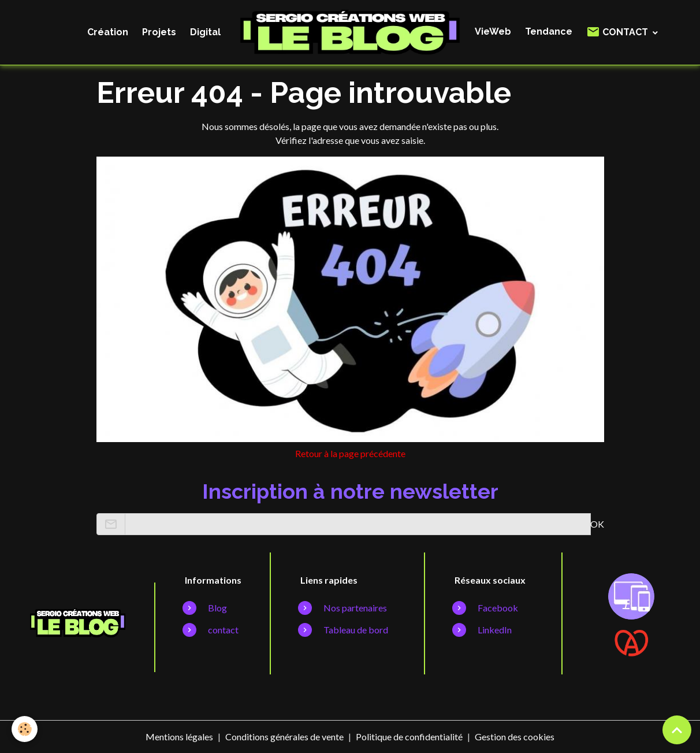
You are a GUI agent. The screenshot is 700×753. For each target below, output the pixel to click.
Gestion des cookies (515, 737)
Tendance (549, 31)
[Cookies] (25, 729)
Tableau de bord (356, 630)
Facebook (498, 608)
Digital (205, 32)
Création (108, 32)
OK (597, 524)
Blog (217, 608)
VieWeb (493, 31)
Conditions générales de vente (284, 737)
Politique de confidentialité (409, 737)
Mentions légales (179, 737)
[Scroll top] (677, 730)
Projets (159, 32)
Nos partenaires (355, 608)
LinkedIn (495, 630)
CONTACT (618, 32)
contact (223, 630)
